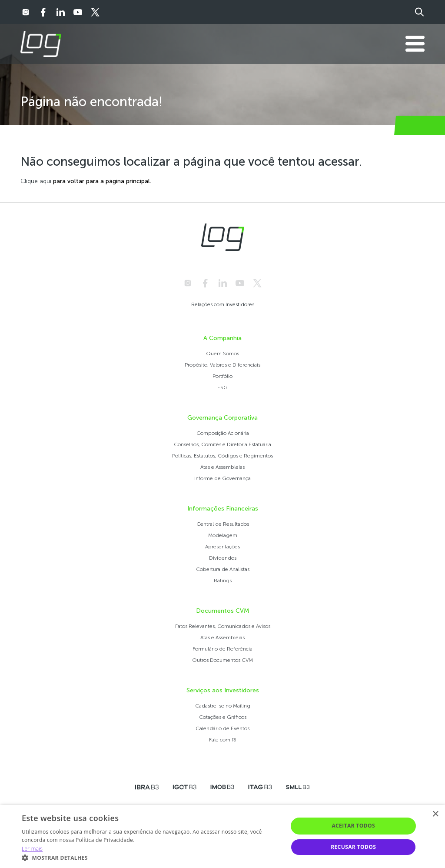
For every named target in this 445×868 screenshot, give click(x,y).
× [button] (435, 814)
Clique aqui (36, 181)
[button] (151, 857)
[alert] (222, 836)
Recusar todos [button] (353, 847)
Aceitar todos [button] (353, 826)
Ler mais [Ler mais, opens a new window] (32, 849)
